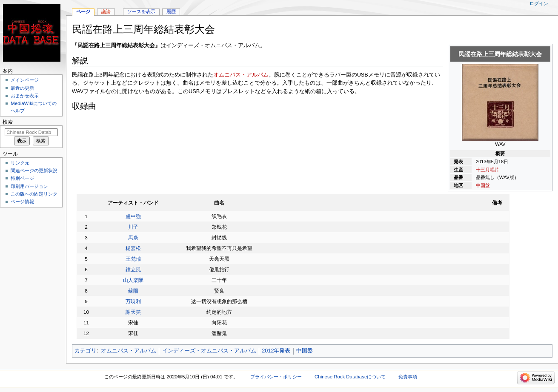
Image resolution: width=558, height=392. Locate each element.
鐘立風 (133, 269)
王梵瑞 (133, 259)
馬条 (133, 237)
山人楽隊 (133, 280)
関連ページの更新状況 (34, 170)
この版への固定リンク (34, 194)
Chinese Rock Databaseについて (350, 377)
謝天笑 (133, 312)
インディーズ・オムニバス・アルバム (209, 351)
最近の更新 (22, 88)
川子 (133, 227)
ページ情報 (22, 202)
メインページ (25, 80)
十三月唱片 (488, 170)
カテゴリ (86, 351)
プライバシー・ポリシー (276, 377)
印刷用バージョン (29, 186)
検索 (8, 122)
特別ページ (22, 178)
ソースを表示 (141, 11)
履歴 (171, 11)
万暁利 (133, 301)
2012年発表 (276, 351)
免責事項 (408, 377)
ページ (83, 11)
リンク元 (20, 163)
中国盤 (483, 185)
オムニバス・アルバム (241, 75)
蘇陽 (133, 291)
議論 (106, 11)
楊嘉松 (133, 248)
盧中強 (133, 216)
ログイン (539, 3)
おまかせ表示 (25, 96)
